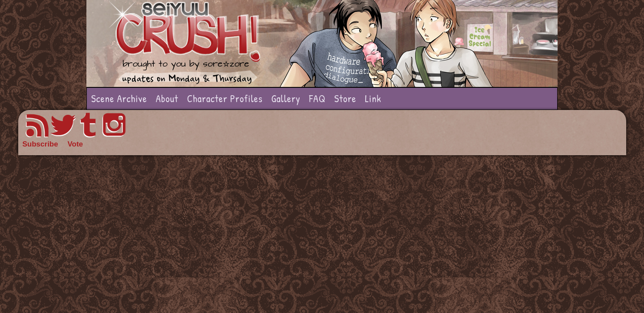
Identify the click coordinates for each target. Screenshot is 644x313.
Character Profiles (225, 98)
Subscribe (40, 144)
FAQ (317, 98)
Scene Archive (119, 98)
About (167, 98)
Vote (75, 144)
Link (373, 98)
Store (345, 98)
